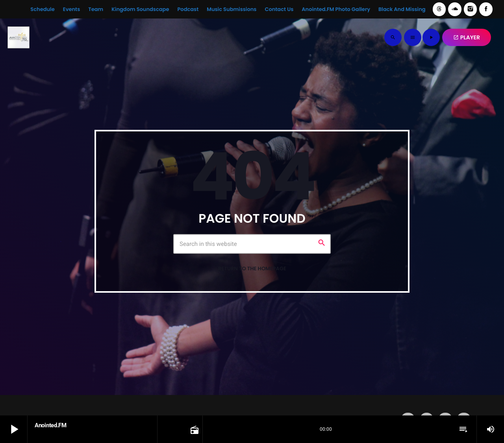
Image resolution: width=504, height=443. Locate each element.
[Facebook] (486, 9)
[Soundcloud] (455, 9)
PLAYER (467, 37)
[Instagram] (471, 9)
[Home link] (19, 37)
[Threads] (439, 9)
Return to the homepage (252, 269)
